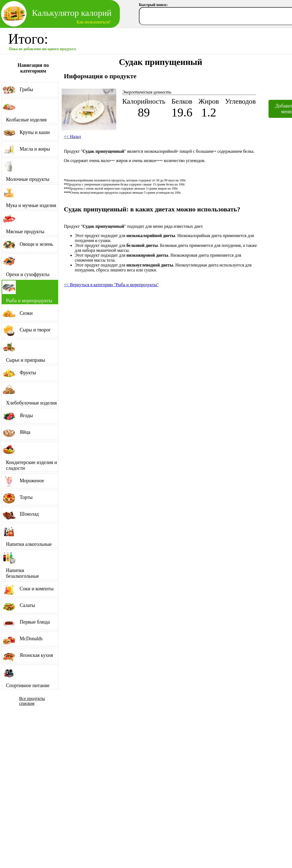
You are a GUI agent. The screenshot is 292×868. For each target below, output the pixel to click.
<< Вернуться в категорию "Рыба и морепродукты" (111, 285)
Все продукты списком (32, 701)
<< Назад (72, 137)
